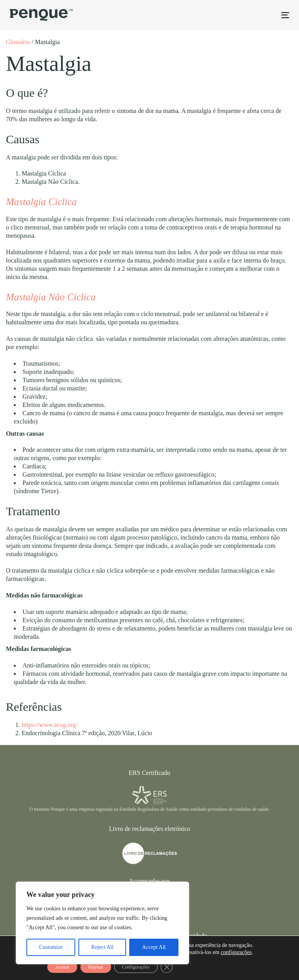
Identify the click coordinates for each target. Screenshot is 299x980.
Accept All (154, 947)
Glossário (18, 42)
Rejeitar (96, 967)
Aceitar (62, 967)
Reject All (102, 947)
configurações (236, 952)
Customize (51, 947)
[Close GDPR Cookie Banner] (167, 967)
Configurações (136, 967)
